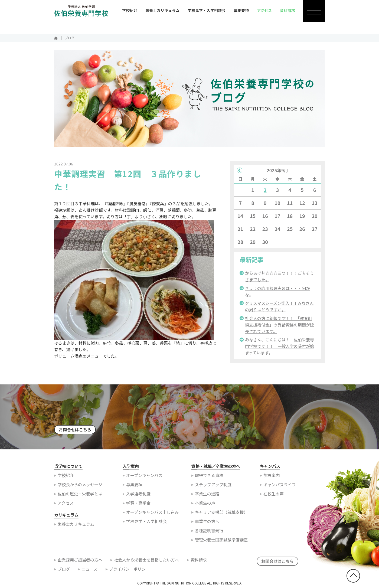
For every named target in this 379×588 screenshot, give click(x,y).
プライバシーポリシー (129, 571)
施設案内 (272, 478)
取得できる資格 (209, 478)
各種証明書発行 (209, 533)
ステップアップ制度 (213, 487)
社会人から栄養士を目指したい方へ (146, 562)
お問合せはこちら (75, 432)
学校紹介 (130, 10)
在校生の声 (274, 496)
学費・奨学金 (138, 505)
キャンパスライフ (280, 487)
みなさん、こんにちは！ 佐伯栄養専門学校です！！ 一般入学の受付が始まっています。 (280, 349)
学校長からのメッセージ (80, 487)
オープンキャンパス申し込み (152, 514)
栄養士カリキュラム (162, 10)
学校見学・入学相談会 (207, 10)
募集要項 (241, 10)
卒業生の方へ (207, 524)
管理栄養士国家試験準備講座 (221, 542)
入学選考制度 (138, 496)
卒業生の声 (205, 505)
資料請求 (199, 562)
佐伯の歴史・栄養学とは (80, 496)
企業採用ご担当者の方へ (80, 562)
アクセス (66, 505)
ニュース (89, 571)
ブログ (64, 571)
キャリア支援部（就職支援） (221, 514)
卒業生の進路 (207, 496)
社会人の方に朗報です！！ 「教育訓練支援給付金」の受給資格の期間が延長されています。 (280, 327)
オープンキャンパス (144, 478)
